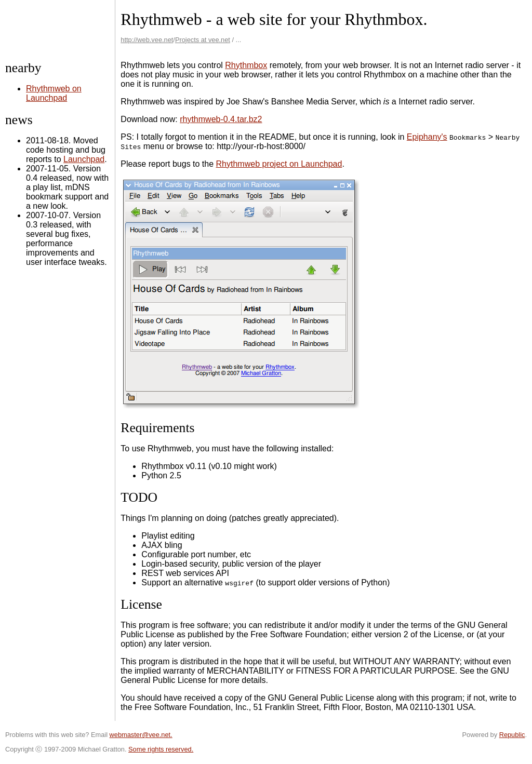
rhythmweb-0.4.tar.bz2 (221, 119)
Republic (512, 735)
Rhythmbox (246, 65)
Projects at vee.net (203, 40)
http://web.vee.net (147, 40)
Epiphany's (427, 137)
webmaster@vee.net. (141, 735)
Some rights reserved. (161, 749)
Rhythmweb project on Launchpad (279, 164)
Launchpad (84, 159)
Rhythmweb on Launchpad (54, 93)
